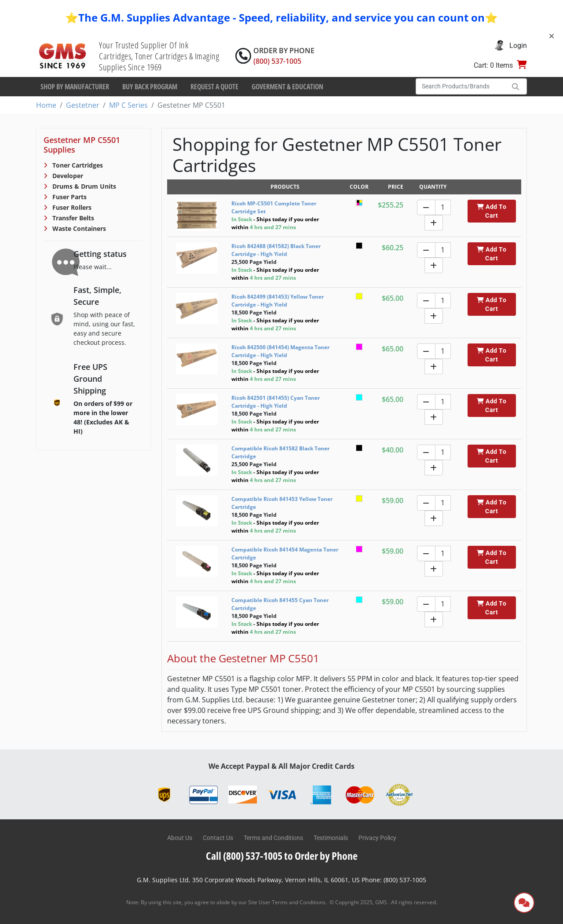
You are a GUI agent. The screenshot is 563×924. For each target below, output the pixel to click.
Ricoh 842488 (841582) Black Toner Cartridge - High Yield (276, 250)
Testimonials (331, 838)
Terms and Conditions (273, 838)
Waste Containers (78, 228)
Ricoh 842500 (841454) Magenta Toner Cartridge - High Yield (280, 351)
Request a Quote (214, 87)
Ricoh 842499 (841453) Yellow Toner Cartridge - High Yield (278, 301)
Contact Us (218, 838)
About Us (180, 838)
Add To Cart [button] (492, 211)
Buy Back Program (150, 87)
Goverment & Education (287, 87)
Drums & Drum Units (83, 186)
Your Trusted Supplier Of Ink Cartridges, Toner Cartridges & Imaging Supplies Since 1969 (159, 56)
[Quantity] (443, 207)
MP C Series (128, 105)
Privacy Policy (377, 838)
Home (46, 105)
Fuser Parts (69, 197)
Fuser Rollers (71, 207)
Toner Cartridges (77, 165)
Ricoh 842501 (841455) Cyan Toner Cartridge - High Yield (276, 402)
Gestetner (83, 105)
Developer (67, 176)
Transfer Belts (72, 218)
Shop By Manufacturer (75, 87)
